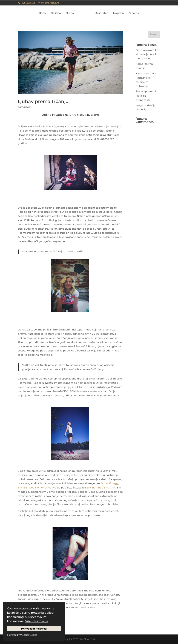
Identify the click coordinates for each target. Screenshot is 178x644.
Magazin (119, 13)
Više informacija (37, 621)
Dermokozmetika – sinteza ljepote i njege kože (148, 54)
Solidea (56, 13)
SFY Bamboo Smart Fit (101, 488)
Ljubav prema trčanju (43, 101)
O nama (134, 13)
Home (43, 13)
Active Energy (109, 483)
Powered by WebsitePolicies (22, 635)
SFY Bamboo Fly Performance (37, 488)
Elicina (70, 13)
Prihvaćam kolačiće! (34, 629)
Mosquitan (102, 13)
